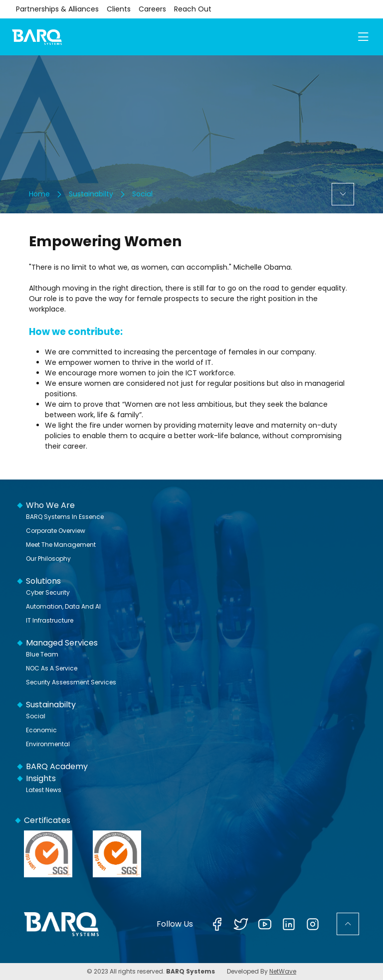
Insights (41, 778)
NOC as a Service (52, 668)
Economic (41, 730)
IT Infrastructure (50, 620)
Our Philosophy (48, 559)
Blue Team (42, 654)
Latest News (44, 790)
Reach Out (193, 9)
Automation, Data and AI (63, 606)
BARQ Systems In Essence (65, 517)
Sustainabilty (91, 194)
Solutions (43, 581)
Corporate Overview (56, 531)
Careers (152, 9)
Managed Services (62, 643)
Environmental (48, 744)
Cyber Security (48, 592)
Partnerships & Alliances (57, 9)
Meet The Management (61, 545)
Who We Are (50, 505)
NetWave (283, 971)
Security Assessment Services (71, 682)
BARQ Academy (57, 766)
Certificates (47, 820)
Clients (119, 9)
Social (142, 194)
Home (39, 194)
